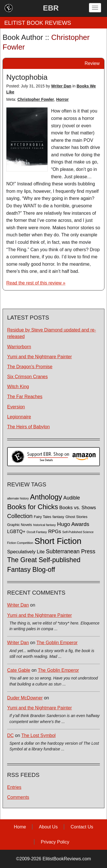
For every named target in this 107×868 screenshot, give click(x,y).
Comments (18, 797)
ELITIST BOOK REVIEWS (38, 23)
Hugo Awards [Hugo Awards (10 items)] (73, 524)
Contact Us (82, 827)
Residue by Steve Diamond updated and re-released (52, 333)
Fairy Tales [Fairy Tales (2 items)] (42, 517)
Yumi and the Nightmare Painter (40, 357)
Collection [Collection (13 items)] (20, 516)
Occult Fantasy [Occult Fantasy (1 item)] (37, 532)
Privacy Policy (55, 842)
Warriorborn (19, 347)
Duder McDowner (25, 698)
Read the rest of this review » (36, 283)
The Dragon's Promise (30, 367)
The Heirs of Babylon (28, 427)
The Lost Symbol (39, 735)
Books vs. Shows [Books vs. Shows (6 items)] (78, 508)
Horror (62, 99)
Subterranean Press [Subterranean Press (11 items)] (71, 551)
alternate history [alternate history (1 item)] (18, 498)
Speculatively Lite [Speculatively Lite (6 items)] (26, 552)
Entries (14, 787)
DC (10, 735)
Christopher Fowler (36, 99)
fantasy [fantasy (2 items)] (58, 517)
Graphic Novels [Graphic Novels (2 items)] (20, 525)
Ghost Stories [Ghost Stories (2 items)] (76, 517)
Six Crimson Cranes (27, 377)
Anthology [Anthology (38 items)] (46, 497)
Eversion (16, 407)
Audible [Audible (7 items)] (72, 498)
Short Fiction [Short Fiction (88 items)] (58, 541)
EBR (51, 8)
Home (20, 827)
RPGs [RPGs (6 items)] (55, 532)
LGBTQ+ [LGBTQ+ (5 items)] (16, 531)
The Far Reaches (25, 397)
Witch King (18, 387)
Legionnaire (19, 417)
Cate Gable (19, 670)
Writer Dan (61, 86)
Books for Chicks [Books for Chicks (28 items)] (33, 507)
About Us (48, 827)
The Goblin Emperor (57, 643)
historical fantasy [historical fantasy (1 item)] (44, 525)
